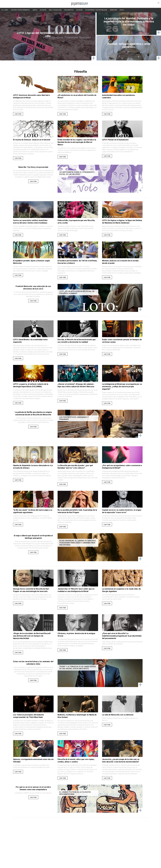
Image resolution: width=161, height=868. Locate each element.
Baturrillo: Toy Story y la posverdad (33, 167)
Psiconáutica (82, 849)
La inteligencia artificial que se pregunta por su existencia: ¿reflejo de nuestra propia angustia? (122, 387)
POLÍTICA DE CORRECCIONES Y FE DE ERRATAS (122, 861)
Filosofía (37, 849)
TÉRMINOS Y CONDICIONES (55, 861)
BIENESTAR (113, 10)
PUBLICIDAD (41, 861)
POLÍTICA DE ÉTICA (71, 861)
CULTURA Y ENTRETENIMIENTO (20, 10)
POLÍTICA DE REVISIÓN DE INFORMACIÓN (92, 861)
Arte (24, 849)
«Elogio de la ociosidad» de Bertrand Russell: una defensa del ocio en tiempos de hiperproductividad (32, 636)
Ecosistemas (101, 849)
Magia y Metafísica (63, 849)
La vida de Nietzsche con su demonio (118, 715)
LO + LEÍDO (5, 10)
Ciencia (30, 849)
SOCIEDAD (79, 10)
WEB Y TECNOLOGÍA (55, 10)
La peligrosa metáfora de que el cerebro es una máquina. (33, 793)
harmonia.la (60, 865)
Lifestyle (115, 849)
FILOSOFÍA (43, 10)
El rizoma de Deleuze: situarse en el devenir (32, 140)
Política (73, 849)
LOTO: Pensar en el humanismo (115, 140)
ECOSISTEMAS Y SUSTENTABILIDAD (96, 10)
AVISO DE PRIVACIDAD (20, 861)
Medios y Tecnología (49, 849)
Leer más (18, 114)
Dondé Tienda (88, 865)
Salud (109, 849)
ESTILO (122, 10)
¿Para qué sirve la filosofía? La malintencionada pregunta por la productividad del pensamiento (122, 636)
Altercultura (17, 849)
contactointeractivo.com (74, 865)
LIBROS (35, 10)
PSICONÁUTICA (69, 10)
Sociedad (91, 849)
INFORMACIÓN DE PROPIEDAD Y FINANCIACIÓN (28, 865)
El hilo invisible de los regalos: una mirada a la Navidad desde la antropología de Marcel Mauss (77, 142)
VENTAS (32, 861)
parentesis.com (49, 865)
